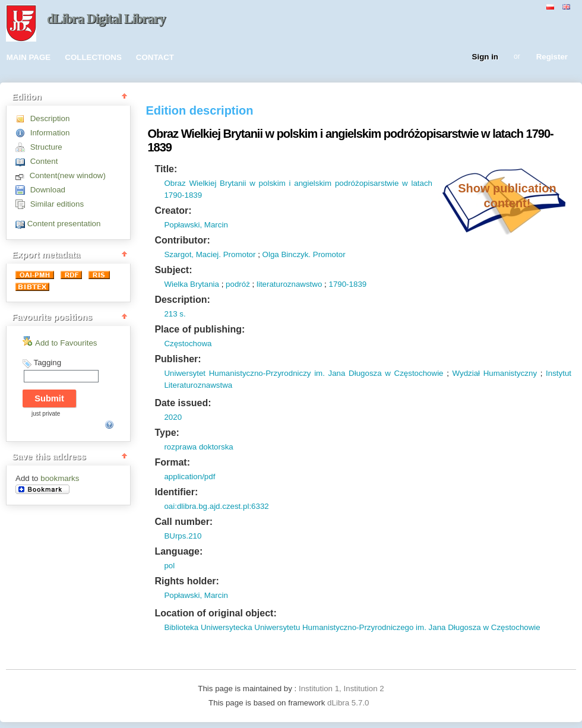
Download (48, 190)
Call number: (184, 522)
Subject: (173, 270)
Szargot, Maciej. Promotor (210, 254)
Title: (166, 169)
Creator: (173, 211)
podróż (238, 284)
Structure (46, 147)
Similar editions (57, 204)
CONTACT (155, 57)
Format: (172, 462)
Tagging (47, 363)
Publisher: (178, 359)
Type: (167, 433)
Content (44, 161)
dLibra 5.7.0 (349, 703)
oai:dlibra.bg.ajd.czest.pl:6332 (216, 506)
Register (552, 57)
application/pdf (189, 477)
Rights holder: (186, 581)
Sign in (485, 57)
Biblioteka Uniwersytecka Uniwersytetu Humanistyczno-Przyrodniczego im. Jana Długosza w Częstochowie (352, 627)
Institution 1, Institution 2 (341, 689)
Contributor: (182, 240)
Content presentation (64, 224)
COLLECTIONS (93, 57)
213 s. (175, 314)
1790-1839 (347, 284)
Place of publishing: (200, 329)
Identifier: (176, 492)
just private (46, 414)
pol (169, 566)
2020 (173, 417)
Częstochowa (188, 344)
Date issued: (183, 403)
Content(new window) (68, 175)
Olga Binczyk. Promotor (304, 254)
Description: (182, 300)
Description (50, 118)
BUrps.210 (183, 536)
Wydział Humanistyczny (495, 373)
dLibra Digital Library (106, 19)
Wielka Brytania (192, 284)
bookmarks (60, 478)
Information (50, 133)
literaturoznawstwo (289, 284)
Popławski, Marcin (196, 225)
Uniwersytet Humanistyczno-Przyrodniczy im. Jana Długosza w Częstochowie (303, 373)
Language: (178, 551)
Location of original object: (215, 613)
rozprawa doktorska (198, 447)
